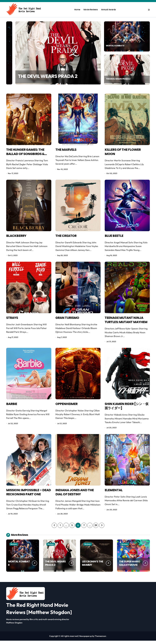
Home (77, 10)
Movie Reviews (91, 10)
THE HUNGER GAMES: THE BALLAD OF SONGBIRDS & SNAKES (27, 154)
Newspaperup (85, 639)
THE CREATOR (67, 237)
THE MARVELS (67, 150)
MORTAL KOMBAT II (36, 75)
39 (96, 529)
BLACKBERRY (17, 237)
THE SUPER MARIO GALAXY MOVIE (130, 567)
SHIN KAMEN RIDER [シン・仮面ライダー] (126, 408)
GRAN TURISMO (68, 319)
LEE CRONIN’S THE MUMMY (93, 567)
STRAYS (13, 319)
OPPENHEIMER (67, 406)
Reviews (14, 547)
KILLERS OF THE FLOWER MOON (124, 152)
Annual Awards (108, 10)
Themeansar (101, 639)
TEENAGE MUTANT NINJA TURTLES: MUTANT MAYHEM (126, 324)
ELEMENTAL (114, 493)
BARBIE (12, 406)
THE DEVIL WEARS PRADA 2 (119, 79)
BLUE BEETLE (115, 237)
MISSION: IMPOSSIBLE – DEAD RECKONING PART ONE (26, 497)
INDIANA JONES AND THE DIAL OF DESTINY (76, 495)
